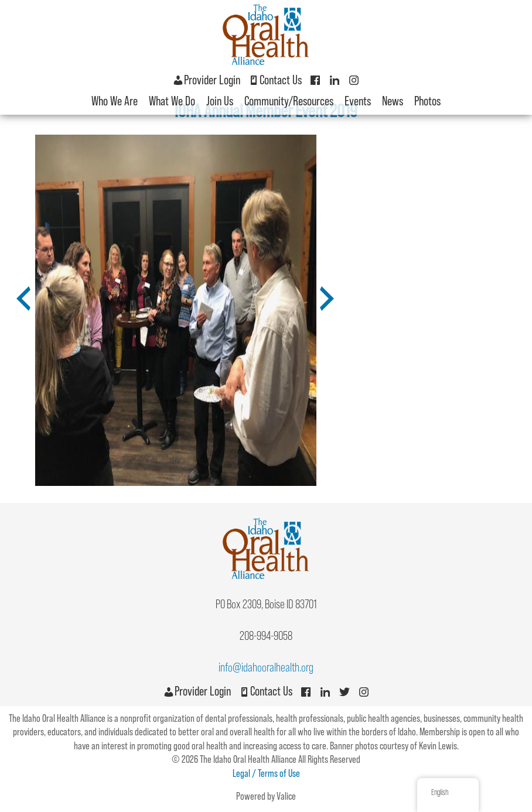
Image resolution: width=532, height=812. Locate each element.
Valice (286, 796)
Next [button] (322, 307)
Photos (427, 101)
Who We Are (115, 101)
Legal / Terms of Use (266, 773)
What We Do (172, 101)
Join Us (220, 101)
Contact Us (275, 80)
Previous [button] (18, 307)
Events (358, 101)
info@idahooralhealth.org (266, 667)
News (393, 101)
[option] (176, 310)
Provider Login (206, 80)
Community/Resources (289, 101)
